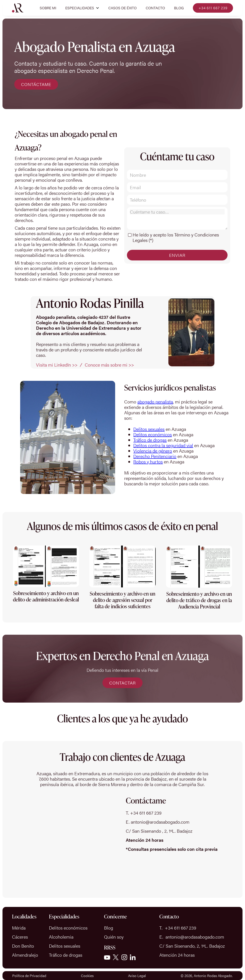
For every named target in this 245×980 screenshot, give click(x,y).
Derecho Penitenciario (155, 456)
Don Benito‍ (23, 946)
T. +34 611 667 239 (144, 813)
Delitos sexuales (149, 429)
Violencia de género (153, 451)
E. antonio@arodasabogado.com (158, 822)
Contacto (155, 8)
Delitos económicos (153, 434)
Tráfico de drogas (150, 440)
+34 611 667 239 (213, 8)
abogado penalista (155, 402)
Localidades (24, 916)
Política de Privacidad (29, 976)
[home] (18, 8)
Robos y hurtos (148, 461)
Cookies (87, 976)
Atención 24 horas (177, 955)
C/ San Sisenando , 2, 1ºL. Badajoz (159, 831)
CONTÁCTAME (36, 84)
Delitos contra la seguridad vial (163, 445)
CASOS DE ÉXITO (122, 8)
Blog (179, 8)
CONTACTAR (122, 683)
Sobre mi (48, 8)
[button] (82, 8)
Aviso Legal (137, 976)
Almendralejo (25, 955)
